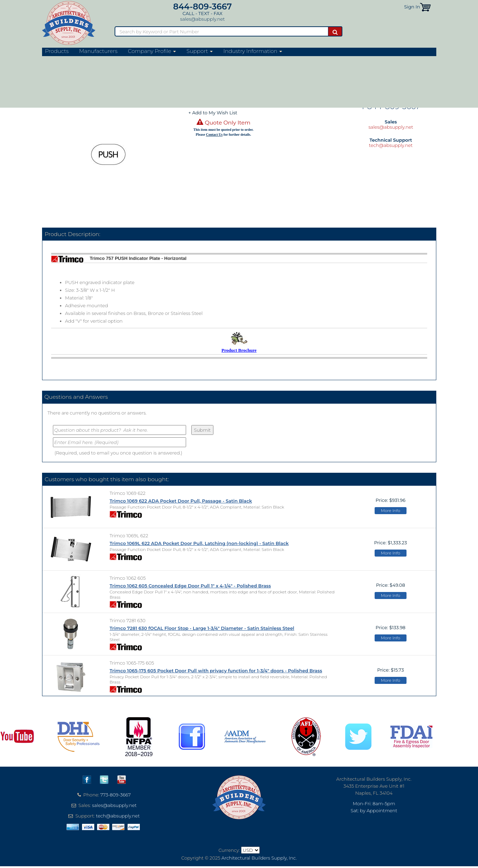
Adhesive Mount (173, 69)
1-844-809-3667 (391, 106)
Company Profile (152, 51)
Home (48, 60)
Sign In (412, 7)
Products (57, 51)
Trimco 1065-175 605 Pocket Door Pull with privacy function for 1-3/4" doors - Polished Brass (216, 671)
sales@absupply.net (202, 19)
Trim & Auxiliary (75, 60)
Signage (104, 60)
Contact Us (214, 134)
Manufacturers (98, 51)
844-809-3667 (203, 6)
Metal (163, 60)
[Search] (221, 31)
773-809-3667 (115, 795)
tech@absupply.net (391, 145)
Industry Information (253, 51)
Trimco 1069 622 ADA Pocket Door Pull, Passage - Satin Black (181, 501)
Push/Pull (127, 60)
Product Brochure (239, 350)
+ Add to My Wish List (213, 113)
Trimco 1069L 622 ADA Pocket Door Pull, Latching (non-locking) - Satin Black (199, 543)
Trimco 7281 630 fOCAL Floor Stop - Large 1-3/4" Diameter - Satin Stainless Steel (202, 628)
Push (147, 60)
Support (200, 51)
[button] (425, 7)
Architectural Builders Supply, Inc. (259, 858)
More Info (391, 511)
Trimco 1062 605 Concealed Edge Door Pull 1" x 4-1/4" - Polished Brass (190, 586)
